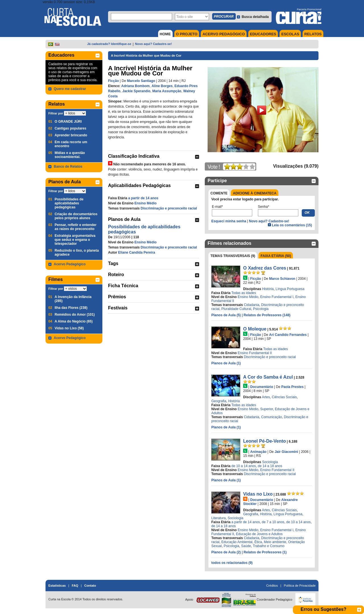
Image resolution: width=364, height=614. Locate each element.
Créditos (272, 586)
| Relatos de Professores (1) (264, 552)
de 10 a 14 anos (244, 466)
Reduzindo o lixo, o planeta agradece (77, 252)
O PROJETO (187, 34)
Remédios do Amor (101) (75, 315)
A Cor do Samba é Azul (268, 377)
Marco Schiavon (282, 279)
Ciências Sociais (284, 397)
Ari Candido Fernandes (288, 335)
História (268, 289)
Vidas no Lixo (258, 494)
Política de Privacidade (300, 586)
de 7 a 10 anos (273, 522)
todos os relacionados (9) (232, 563)
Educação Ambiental (237, 542)
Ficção (113, 81)
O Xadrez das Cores (265, 268)
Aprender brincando (71, 135)
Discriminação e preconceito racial (169, 208)
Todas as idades (244, 293)
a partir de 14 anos (143, 198)
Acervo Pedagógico (70, 264)
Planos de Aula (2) (227, 552)
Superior (267, 409)
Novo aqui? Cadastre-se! (154, 44)
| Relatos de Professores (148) (266, 315)
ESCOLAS (290, 34)
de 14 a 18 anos (270, 466)
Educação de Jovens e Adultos (259, 534)
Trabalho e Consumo (269, 546)
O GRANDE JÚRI (68, 122)
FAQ (75, 586)
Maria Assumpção (167, 91)
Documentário (262, 387)
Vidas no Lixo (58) (69, 328)
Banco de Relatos (68, 167)
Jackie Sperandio (136, 91)
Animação (258, 452)
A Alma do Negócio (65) (74, 321)
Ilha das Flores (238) (71, 308)
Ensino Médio (146, 203)
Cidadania (252, 305)
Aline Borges (162, 86)
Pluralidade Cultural (236, 309)
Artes (266, 397)
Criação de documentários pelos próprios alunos (76, 216)
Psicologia (261, 309)
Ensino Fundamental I (277, 297)
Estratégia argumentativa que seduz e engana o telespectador (75, 240)
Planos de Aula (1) (226, 363)
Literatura (219, 518)
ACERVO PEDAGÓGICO (224, 34)
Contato (90, 586)
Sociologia (270, 462)
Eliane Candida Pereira (136, 252)
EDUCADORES (263, 34)
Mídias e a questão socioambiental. (70, 155)
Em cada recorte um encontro (71, 144)
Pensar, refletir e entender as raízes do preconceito (76, 227)
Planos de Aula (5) (227, 315)
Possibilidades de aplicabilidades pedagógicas (69, 203)
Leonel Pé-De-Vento (264, 441)
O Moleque (255, 329)
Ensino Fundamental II (255, 353)
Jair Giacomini (287, 452)
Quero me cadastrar (70, 89)
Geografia (219, 401)
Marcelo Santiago (141, 81)
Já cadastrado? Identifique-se (109, 44)
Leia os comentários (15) (292, 225)
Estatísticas (57, 586)
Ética (258, 542)
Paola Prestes (292, 387)
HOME (165, 34)
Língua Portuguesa (290, 289)
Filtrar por (56, 113)
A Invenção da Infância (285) (73, 299)
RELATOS (313, 34)
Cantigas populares (70, 128)
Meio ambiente (275, 542)
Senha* (263, 207)
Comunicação (271, 417)
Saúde (246, 546)
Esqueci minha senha (229, 221)
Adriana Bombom (135, 86)
